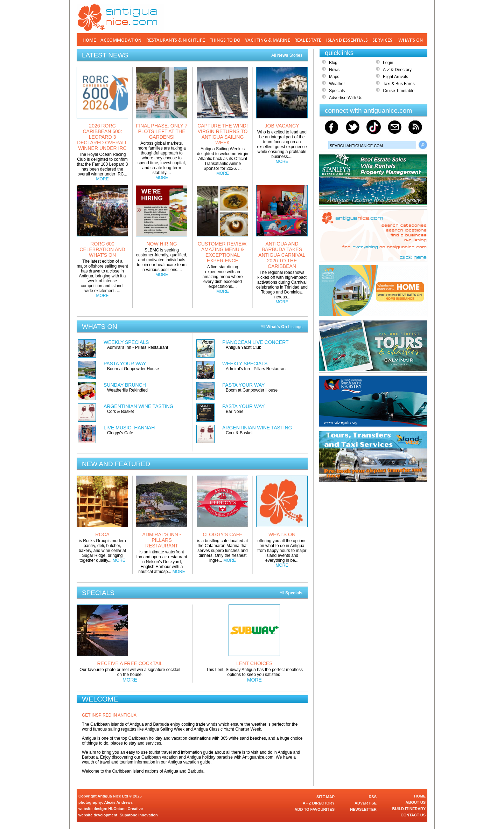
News (334, 70)
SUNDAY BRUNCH (125, 385)
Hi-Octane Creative (126, 809)
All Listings (281, 327)
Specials (337, 91)
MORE (103, 179)
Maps (334, 77)
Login (388, 63)
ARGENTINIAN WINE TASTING (138, 406)
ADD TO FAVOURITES (315, 809)
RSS (373, 797)
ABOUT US (416, 802)
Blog (333, 63)
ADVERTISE (366, 803)
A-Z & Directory (397, 70)
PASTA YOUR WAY (125, 364)
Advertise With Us (346, 98)
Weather (337, 84)
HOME (420, 796)
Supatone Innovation (139, 815)
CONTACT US (413, 815)
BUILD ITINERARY (409, 809)
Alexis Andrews (119, 802)
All (291, 593)
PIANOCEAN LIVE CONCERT (255, 342)
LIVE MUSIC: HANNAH (129, 428)
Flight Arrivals (395, 77)
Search (423, 145)
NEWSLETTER (363, 809)
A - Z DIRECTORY (319, 803)
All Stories (287, 55)
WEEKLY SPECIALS (126, 342)
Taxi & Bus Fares (399, 84)
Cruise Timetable (399, 91)
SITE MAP (325, 797)
